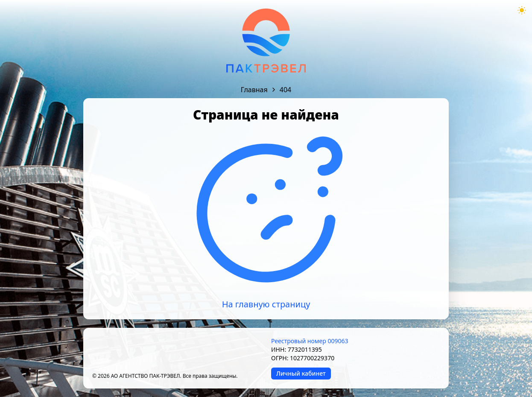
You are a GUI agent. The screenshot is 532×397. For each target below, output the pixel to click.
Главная (254, 90)
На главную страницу (266, 304)
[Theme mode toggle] (522, 10)
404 (285, 90)
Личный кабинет (301, 373)
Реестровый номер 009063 (310, 341)
